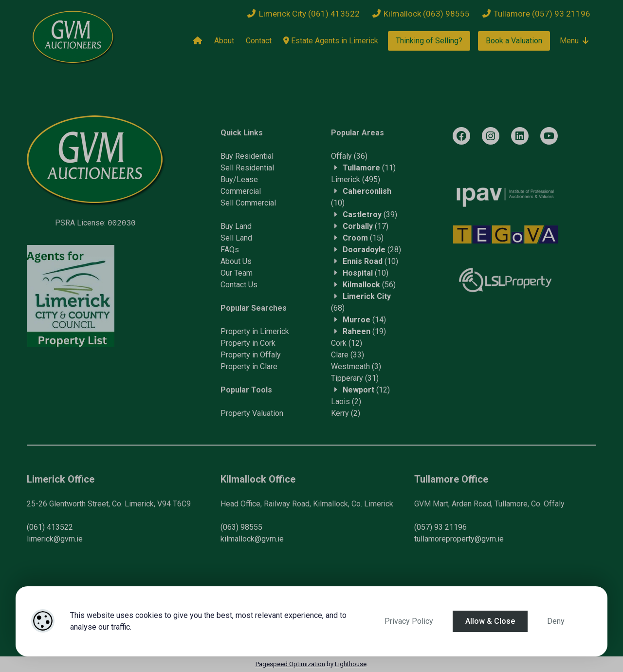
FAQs (230, 250)
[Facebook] (461, 136)
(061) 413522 (50, 527)
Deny (556, 621)
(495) (356, 179)
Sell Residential (247, 168)
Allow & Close (490, 621)
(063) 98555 (241, 527)
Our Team (237, 273)
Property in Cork (248, 343)
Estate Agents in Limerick (331, 41)
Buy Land (236, 226)
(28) (372, 250)
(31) (355, 378)
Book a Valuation (514, 41)
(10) (370, 261)
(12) (347, 343)
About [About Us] (224, 41)
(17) (366, 226)
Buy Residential (247, 156)
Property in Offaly (251, 355)
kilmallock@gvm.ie (252, 539)
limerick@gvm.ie (55, 539)
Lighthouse (351, 664)
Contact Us (239, 285)
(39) (370, 215)
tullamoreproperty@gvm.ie (459, 539)
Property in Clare (249, 366)
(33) (348, 355)
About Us (236, 261)
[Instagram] (491, 136)
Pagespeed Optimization (290, 664)
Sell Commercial (248, 203)
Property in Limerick (255, 331)
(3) (356, 366)
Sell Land (236, 238)
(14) (364, 320)
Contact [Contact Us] (259, 41)
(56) (369, 285)
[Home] (198, 41)
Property (236, 413)
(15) (363, 238)
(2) (346, 401)
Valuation (268, 413)
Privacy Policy (409, 621)
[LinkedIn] (520, 136)
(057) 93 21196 (440, 527)
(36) (349, 156)
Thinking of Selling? (429, 41)
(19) (364, 331)
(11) (369, 168)
